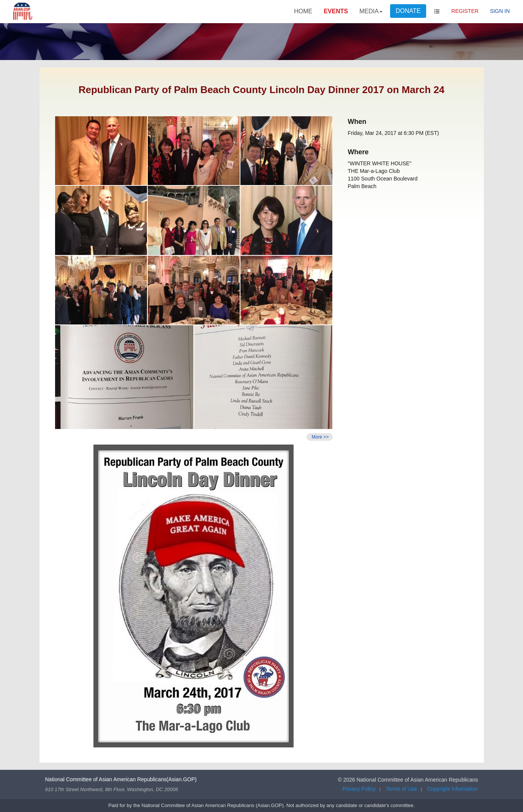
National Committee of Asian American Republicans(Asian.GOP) (121, 779)
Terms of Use (401, 789)
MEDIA (371, 11)
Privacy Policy (359, 789)
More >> (319, 437)
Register (465, 11)
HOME (303, 11)
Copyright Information (453, 789)
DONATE (408, 11)
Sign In (500, 11)
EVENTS (336, 11)
